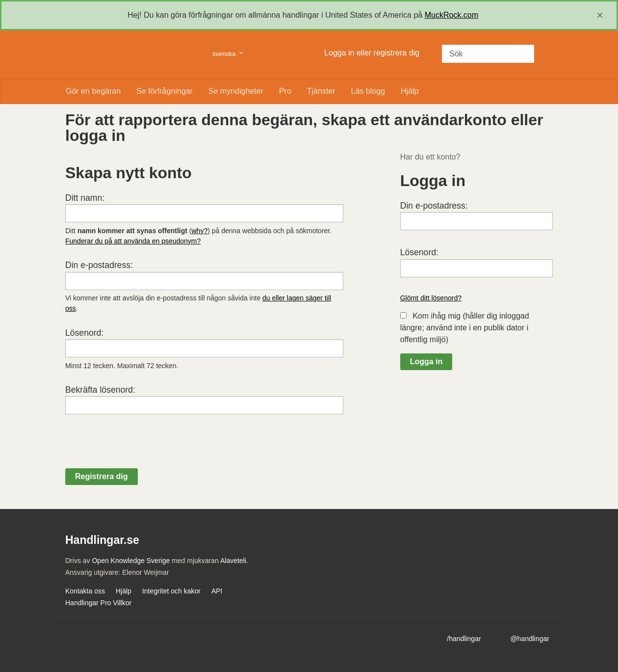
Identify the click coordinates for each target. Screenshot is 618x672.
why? (200, 231)
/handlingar (464, 639)
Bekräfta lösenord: (100, 390)
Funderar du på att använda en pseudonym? (133, 241)
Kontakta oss (85, 591)
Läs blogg (368, 91)
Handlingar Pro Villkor (98, 603)
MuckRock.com (451, 15)
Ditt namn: (85, 198)
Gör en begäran (93, 91)
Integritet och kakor (171, 591)
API (217, 591)
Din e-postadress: (99, 265)
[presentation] (140, 449)
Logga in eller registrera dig (372, 53)
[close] (600, 15)
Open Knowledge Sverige (131, 561)
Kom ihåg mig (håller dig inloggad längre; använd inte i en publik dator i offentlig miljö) (465, 328)
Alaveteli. (234, 561)
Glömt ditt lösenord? (431, 298)
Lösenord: (84, 333)
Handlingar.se (133, 54)
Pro (285, 91)
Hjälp (410, 91)
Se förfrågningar (165, 91)
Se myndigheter (236, 91)
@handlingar (530, 639)
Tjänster (321, 91)
